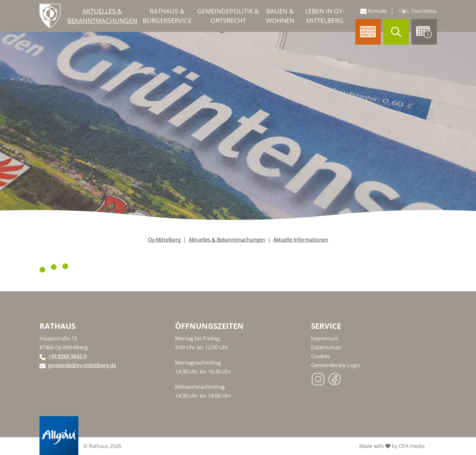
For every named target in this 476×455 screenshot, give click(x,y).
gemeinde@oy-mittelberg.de (82, 365)
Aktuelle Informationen (301, 240)
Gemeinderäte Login (336, 365)
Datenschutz (326, 347)
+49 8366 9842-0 (67, 356)
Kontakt (373, 11)
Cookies (320, 356)
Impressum (325, 338)
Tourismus (417, 11)
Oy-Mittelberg (164, 240)
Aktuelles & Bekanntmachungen (227, 240)
